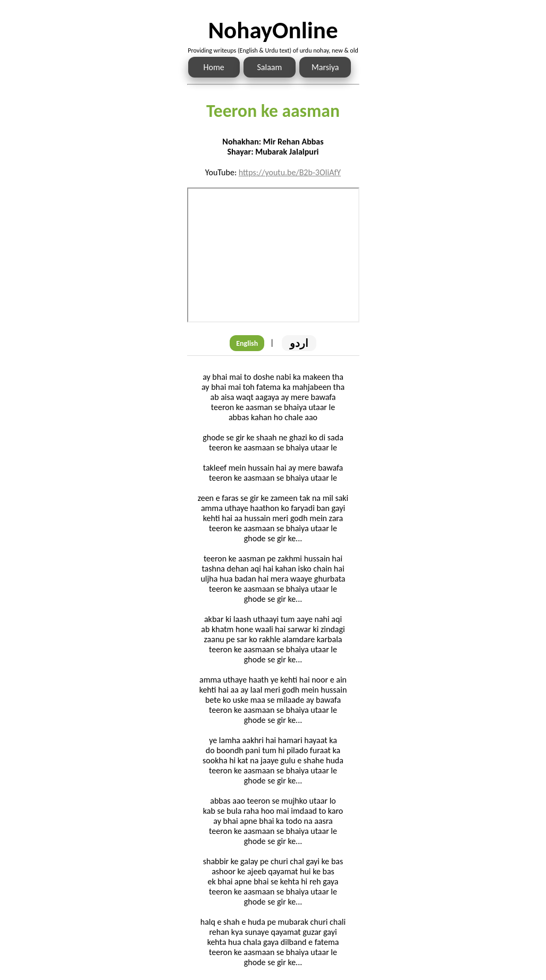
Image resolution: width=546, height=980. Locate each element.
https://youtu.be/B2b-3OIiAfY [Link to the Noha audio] (290, 172)
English (247, 343)
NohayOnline (273, 30)
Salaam (270, 67)
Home (214, 67)
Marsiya (325, 67)
